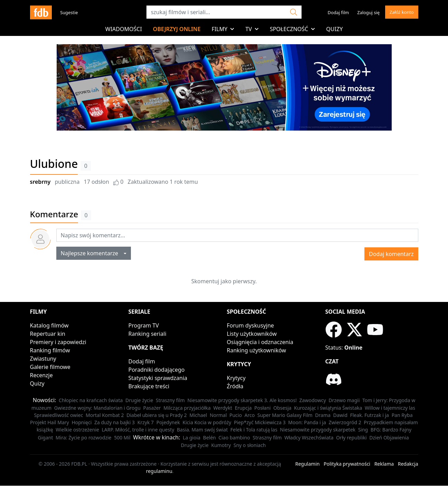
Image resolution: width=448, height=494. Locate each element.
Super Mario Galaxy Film (285, 415)
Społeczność (292, 29)
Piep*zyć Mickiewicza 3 (260, 422)
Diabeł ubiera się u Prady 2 (157, 415)
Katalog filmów (49, 325)
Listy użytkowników (252, 334)
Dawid (340, 415)
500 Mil (122, 438)
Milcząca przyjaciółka (187, 408)
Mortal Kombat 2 (105, 415)
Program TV (144, 325)
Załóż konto (402, 12)
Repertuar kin (48, 334)
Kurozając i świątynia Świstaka (328, 408)
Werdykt (223, 408)
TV (252, 29)
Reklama (384, 464)
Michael (198, 415)
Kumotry (221, 445)
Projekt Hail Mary (50, 422)
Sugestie (69, 12)
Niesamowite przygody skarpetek (318, 430)
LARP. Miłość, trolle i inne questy (138, 430)
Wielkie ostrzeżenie (77, 430)
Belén (209, 438)
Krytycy (236, 378)
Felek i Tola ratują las (254, 430)
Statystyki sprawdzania (158, 378)
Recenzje (41, 375)
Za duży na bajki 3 (115, 422)
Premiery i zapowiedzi (58, 342)
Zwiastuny (43, 359)
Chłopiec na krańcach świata (91, 400)
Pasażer (152, 408)
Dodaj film (339, 12)
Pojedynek (168, 422)
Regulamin (308, 464)
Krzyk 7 (146, 422)
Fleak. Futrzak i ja (369, 415)
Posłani (262, 408)
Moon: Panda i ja (307, 422)
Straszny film (170, 400)
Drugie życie (139, 400)
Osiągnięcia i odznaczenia (260, 342)
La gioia (192, 438)
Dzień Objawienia (389, 438)
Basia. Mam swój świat (202, 430)
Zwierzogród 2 (345, 422)
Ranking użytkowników (257, 350)
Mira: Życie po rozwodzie (83, 438)
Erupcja (243, 408)
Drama (323, 415)
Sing (363, 430)
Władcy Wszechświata (309, 438)
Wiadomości (124, 29)
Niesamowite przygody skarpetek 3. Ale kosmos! (242, 400)
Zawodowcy (313, 400)
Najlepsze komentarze (92, 253)
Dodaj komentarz (391, 254)
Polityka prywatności (347, 464)
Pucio (236, 415)
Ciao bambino (234, 438)
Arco (250, 415)
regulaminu (159, 471)
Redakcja (408, 464)
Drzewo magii (344, 400)
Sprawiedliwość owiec (58, 415)
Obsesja (282, 408)
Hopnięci (82, 422)
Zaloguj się (368, 12)
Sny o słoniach (250, 445)
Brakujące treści (149, 386)
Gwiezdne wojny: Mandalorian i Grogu (97, 408)
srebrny (40, 182)
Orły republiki (351, 438)
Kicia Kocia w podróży (207, 422)
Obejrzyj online (177, 29)
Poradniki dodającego (157, 370)
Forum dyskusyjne (251, 325)
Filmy (223, 29)
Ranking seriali (147, 334)
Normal (218, 415)
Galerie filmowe (50, 367)
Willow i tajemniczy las (390, 408)
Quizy (334, 29)
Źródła (235, 386)
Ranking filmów (50, 350)
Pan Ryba (402, 415)
